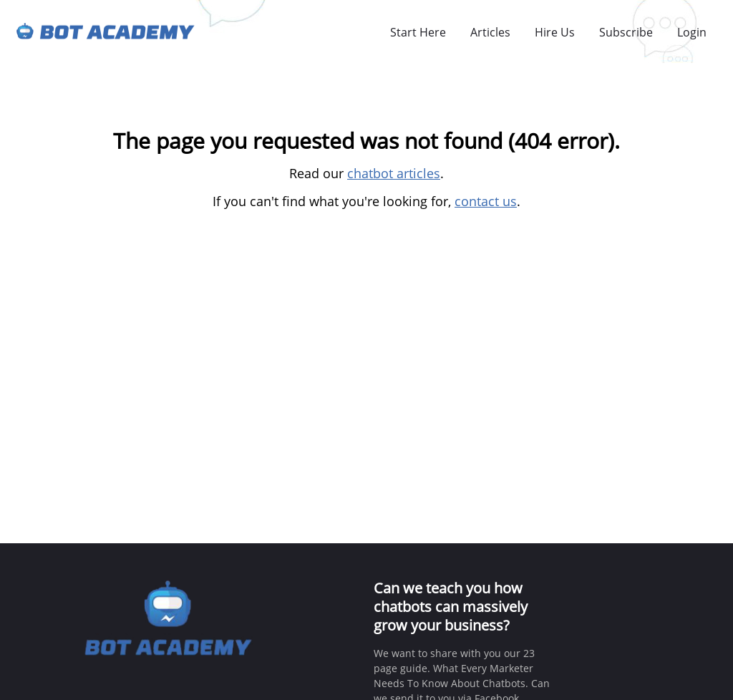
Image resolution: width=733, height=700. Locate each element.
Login (692, 32)
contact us (486, 201)
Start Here (418, 32)
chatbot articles (394, 173)
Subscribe (626, 32)
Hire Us (555, 32)
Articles (490, 32)
